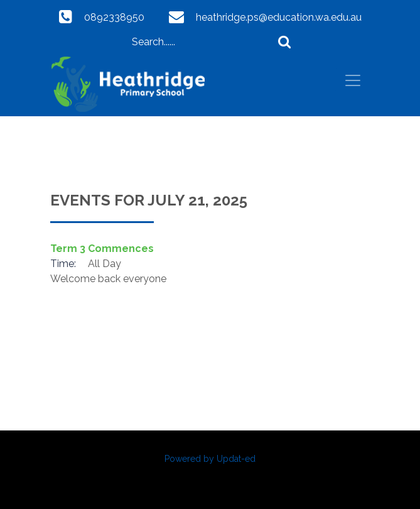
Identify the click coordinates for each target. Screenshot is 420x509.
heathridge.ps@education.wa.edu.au (279, 17)
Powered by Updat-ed (210, 459)
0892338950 (114, 17)
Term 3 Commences (102, 249)
